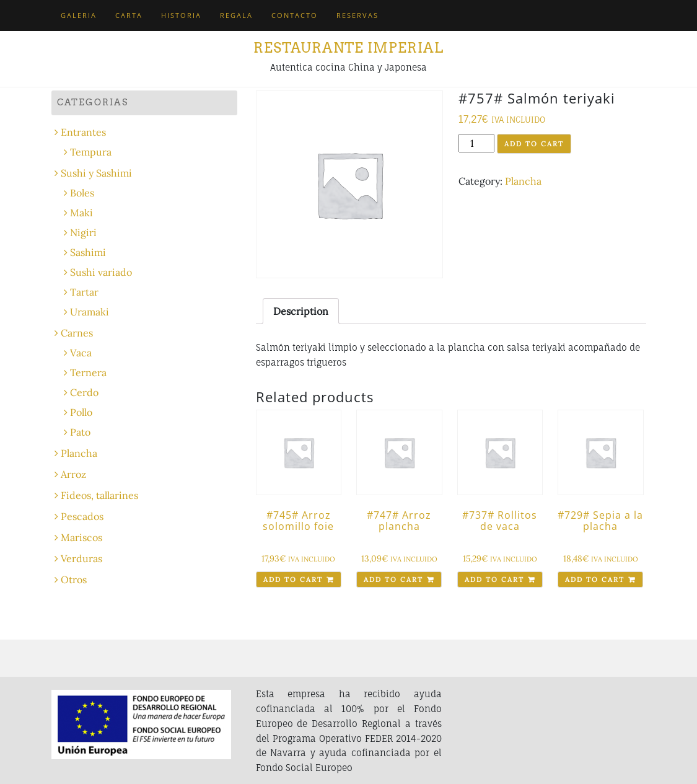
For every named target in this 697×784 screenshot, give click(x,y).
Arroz (73, 474)
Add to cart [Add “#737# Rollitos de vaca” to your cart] (494, 579)
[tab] (301, 311)
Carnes (77, 333)
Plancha (523, 181)
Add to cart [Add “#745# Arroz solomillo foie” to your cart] (293, 579)
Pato (80, 432)
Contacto (295, 15)
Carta (129, 15)
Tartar (84, 292)
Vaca (81, 353)
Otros (74, 579)
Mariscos (81, 537)
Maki (81, 213)
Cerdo (84, 392)
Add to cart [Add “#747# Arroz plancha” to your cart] (393, 579)
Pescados (82, 516)
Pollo (81, 412)
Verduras (81, 558)
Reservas (357, 15)
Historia (181, 15)
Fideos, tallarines (99, 495)
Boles (82, 193)
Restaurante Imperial (348, 48)
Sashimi (88, 252)
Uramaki (90, 312)
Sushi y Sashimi (96, 173)
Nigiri (83, 232)
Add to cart (534, 144)
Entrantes (83, 132)
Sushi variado (101, 272)
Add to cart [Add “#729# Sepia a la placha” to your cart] (595, 579)
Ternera (88, 372)
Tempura (91, 152)
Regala (236, 15)
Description (301, 311)
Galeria (79, 15)
